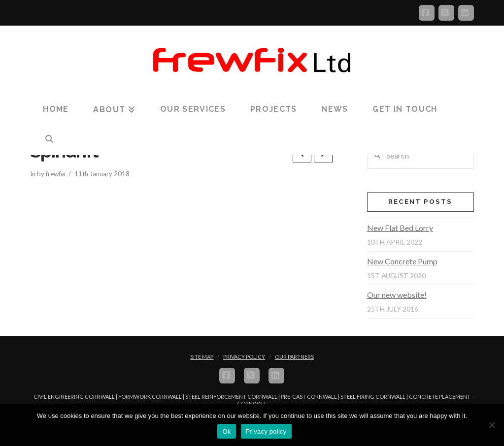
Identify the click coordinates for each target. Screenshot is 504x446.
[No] (492, 425)
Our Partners (294, 357)
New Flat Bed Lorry (400, 228)
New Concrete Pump (402, 261)
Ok (226, 431)
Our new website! (397, 295)
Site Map (202, 357)
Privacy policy (266, 431)
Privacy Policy (244, 357)
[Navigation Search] (49, 139)
